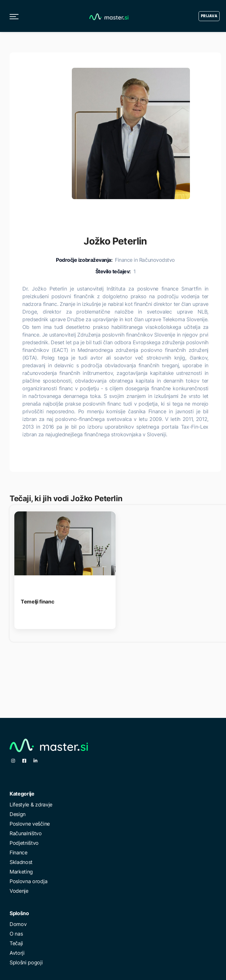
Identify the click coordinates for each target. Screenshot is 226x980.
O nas (16, 934)
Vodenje (19, 891)
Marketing (21, 872)
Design (18, 814)
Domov (18, 924)
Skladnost (21, 862)
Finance (19, 852)
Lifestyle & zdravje (31, 805)
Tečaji (16, 943)
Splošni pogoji (26, 962)
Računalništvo (26, 833)
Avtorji (17, 953)
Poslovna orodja (28, 881)
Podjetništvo (24, 843)
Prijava (209, 16)
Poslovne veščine (30, 824)
